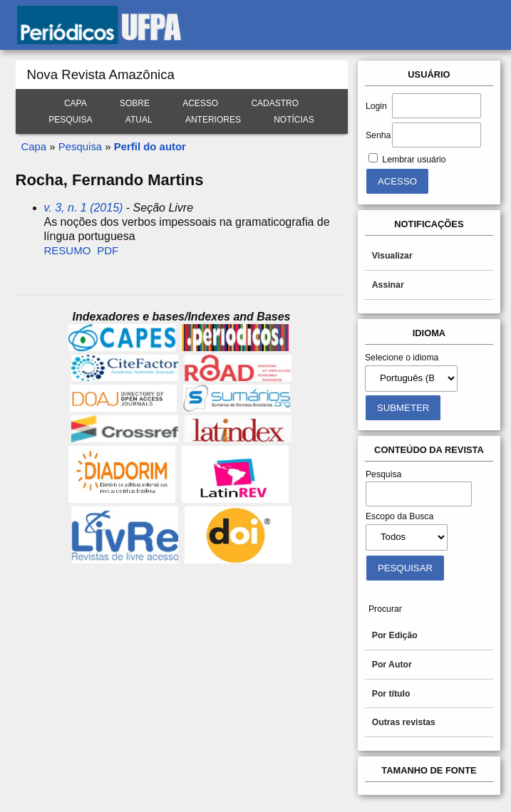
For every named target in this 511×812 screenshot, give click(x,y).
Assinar (388, 285)
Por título (391, 694)
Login (376, 106)
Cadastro (275, 103)
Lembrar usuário (414, 160)
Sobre (135, 103)
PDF (108, 250)
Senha (378, 135)
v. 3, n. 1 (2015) (84, 208)
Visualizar (392, 256)
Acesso (200, 103)
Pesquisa (70, 120)
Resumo (68, 250)
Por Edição (395, 635)
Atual (139, 120)
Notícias (294, 120)
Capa (76, 103)
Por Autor (392, 665)
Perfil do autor (150, 146)
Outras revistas (404, 722)
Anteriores (213, 120)
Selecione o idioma (402, 358)
